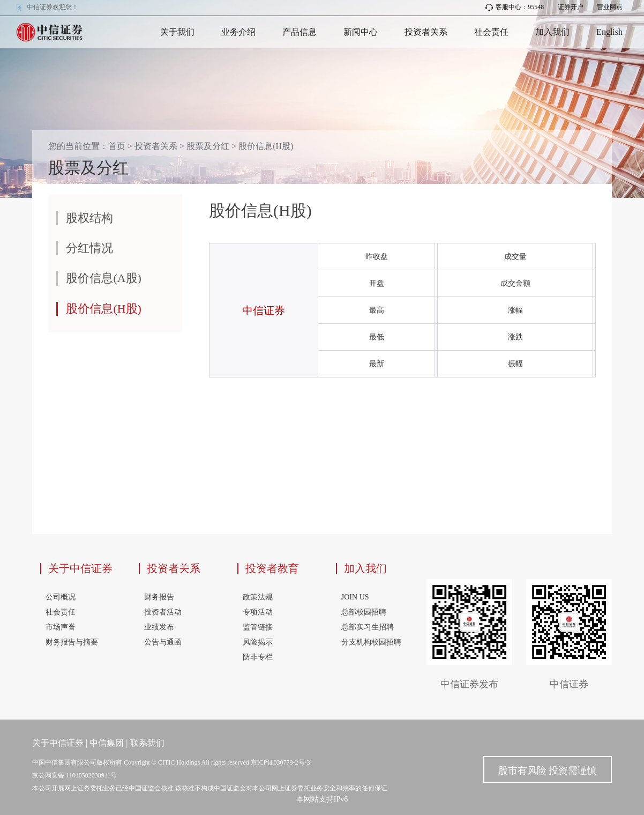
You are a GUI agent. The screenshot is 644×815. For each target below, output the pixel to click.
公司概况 (61, 597)
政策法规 (258, 597)
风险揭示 (258, 642)
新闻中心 (361, 32)
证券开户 (571, 7)
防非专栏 (258, 657)
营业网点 (610, 7)
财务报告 (159, 597)
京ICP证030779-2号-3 (280, 762)
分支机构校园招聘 (371, 642)
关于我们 (177, 32)
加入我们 (552, 32)
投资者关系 (426, 32)
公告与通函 (163, 642)
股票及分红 (208, 146)
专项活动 (258, 612)
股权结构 (89, 218)
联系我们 (147, 743)
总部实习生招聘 (368, 627)
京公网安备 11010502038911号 (74, 775)
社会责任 (491, 32)
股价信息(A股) (104, 278)
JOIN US (355, 597)
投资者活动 (163, 612)
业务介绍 (238, 32)
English (609, 32)
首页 (117, 146)
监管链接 (258, 627)
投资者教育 (272, 568)
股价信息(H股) (266, 146)
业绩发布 (159, 627)
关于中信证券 (80, 568)
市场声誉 (61, 627)
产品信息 (299, 32)
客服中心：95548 (515, 7)
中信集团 (107, 743)
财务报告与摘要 (72, 642)
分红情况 (89, 248)
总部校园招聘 (364, 612)
